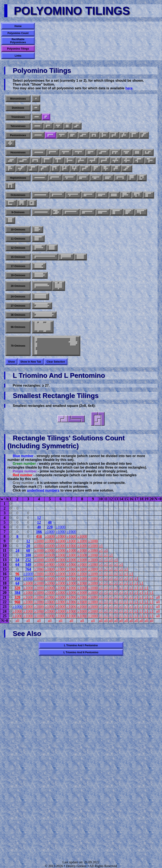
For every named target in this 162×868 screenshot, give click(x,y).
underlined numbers (43, 490)
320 (17, 588)
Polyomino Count (18, 33)
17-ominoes (18, 266)
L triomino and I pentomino (81, 645)
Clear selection (56, 362)
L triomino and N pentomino (81, 652)
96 (17, 574)
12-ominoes (18, 248)
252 (28, 560)
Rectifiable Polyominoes (18, 41)
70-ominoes (18, 346)
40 (39, 527)
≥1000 (61, 527)
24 (17, 551)
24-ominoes (18, 297)
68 (28, 551)
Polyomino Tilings (18, 49)
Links (18, 56)
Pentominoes (18, 135)
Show (11, 362)
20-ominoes (18, 286)
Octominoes (18, 195)
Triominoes (18, 117)
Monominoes (18, 99)
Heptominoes (18, 178)
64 (17, 565)
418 (39, 536)
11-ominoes (18, 239)
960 (17, 602)
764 (28, 569)
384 (17, 593)
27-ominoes (18, 306)
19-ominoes (18, 275)
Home (18, 26)
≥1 (101, 546)
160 (17, 579)
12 (39, 518)
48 (50, 522)
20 (28, 546)
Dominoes (18, 108)
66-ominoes (18, 327)
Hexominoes (18, 153)
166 (39, 532)
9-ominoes (18, 212)
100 (28, 555)
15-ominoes (18, 257)
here (129, 88)
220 (50, 527)
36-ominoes (18, 315)
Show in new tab (31, 362)
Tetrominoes (18, 126)
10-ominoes (18, 230)
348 (28, 565)
